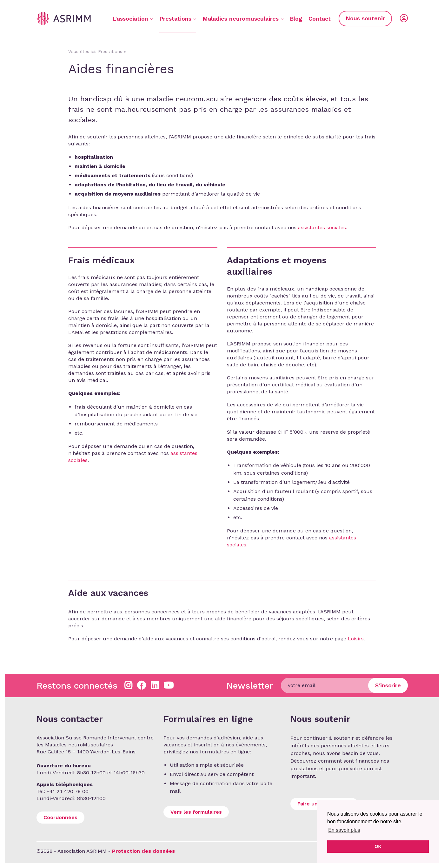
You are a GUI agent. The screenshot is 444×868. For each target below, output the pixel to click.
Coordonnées (60, 817)
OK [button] (378, 846)
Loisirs (356, 639)
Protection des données (143, 851)
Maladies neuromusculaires (243, 19)
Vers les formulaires (196, 812)
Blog (296, 19)
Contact (320, 19)
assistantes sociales (322, 227)
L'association (133, 19)
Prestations (178, 19)
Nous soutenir (365, 18)
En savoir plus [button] (344, 830)
